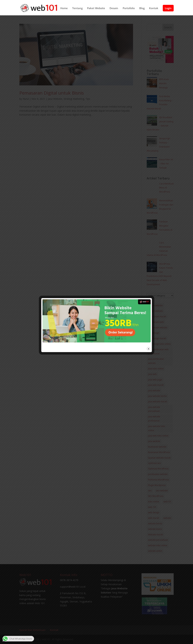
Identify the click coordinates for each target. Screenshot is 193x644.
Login (168, 9)
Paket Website (96, 10)
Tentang (77, 10)
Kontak (154, 10)
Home (64, 10)
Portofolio (129, 10)
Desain (114, 10)
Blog (142, 10)
